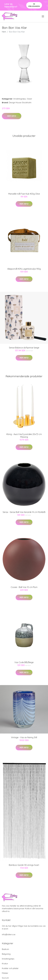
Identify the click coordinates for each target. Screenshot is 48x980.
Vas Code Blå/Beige (24, 662)
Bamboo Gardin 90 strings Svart (24, 865)
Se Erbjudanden (34, 5)
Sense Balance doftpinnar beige (24, 348)
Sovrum (5, 978)
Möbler (5, 973)
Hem (4, 32)
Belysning (6, 954)
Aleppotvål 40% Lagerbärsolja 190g (24, 269)
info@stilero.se (9, 934)
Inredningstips (20, 99)
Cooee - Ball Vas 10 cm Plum (24, 587)
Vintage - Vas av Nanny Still (24, 737)
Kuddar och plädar (10, 968)
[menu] (43, 16)
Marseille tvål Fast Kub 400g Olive (24, 194)
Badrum (5, 949)
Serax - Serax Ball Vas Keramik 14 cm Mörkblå (24, 512)
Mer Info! (12, 116)
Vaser (29, 99)
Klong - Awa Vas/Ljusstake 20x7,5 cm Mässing (24, 436)
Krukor (5, 964)
